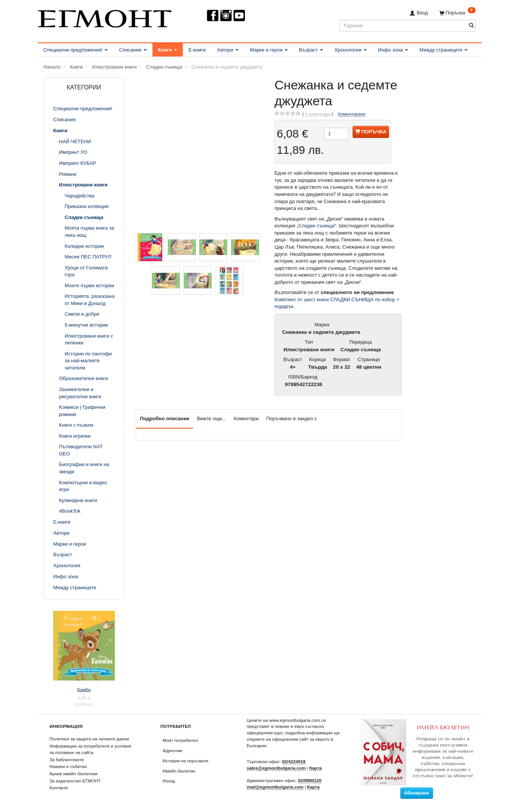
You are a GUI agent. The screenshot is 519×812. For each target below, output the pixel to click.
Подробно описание (165, 419)
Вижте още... (211, 419)
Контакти (59, 788)
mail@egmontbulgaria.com (275, 787)
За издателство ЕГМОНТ (75, 781)
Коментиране (352, 114)
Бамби (84, 689)
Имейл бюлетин (179, 771)
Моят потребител (180, 740)
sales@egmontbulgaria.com (276, 768)
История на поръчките (186, 761)
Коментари (246, 419)
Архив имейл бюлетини (74, 774)
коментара (318, 114)
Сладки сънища (316, 226)
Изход (169, 781)
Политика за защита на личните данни (89, 739)
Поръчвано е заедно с (292, 419)
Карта (316, 768)
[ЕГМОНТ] (105, 17)
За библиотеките (67, 760)
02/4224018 (294, 761)
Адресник (172, 750)
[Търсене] (471, 26)
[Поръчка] (457, 13)
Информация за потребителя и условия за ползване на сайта (91, 749)
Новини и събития (68, 766)
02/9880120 (310, 780)
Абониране (417, 793)
